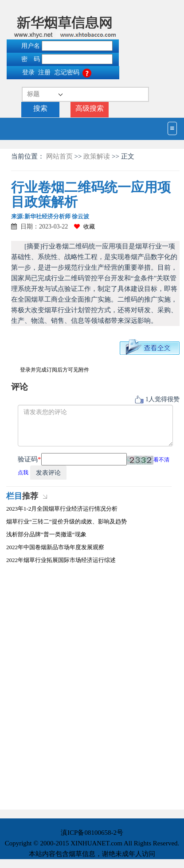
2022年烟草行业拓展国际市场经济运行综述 (61, 560)
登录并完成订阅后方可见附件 (55, 370)
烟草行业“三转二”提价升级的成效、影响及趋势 (67, 521)
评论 (20, 387)
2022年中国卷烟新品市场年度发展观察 (55, 547)
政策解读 (97, 156)
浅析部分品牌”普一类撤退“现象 (46, 534)
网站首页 (60, 156)
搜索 (40, 108)
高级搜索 (90, 108)
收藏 (84, 227)
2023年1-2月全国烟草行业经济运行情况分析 (62, 509)
